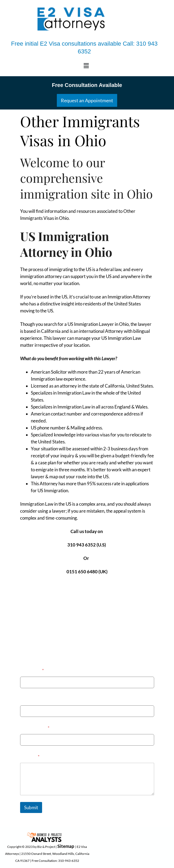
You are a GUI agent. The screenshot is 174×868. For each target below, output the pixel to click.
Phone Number (35, 699)
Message (30, 756)
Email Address (35, 727)
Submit (31, 807)
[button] (86, 66)
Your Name (32, 670)
